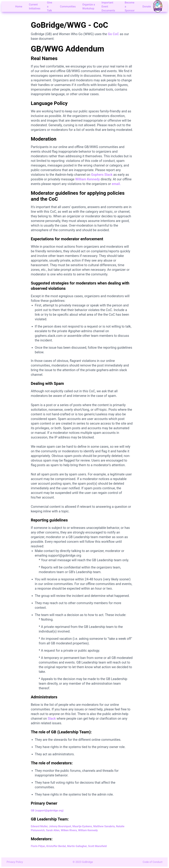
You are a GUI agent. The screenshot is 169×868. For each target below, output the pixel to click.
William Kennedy (88, 179)
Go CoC (113, 34)
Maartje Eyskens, (83, 826)
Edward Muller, (40, 826)
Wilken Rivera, (69, 830)
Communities (68, 7)
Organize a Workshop (89, 7)
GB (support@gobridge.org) (47, 810)
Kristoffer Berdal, (56, 846)
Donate (147, 7)
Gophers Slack (102, 175)
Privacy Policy (15, 862)
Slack (52, 718)
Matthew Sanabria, (104, 826)
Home (19, 7)
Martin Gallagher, (77, 846)
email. (116, 184)
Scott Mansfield (97, 846)
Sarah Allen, (53, 830)
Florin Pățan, (38, 846)
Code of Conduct (153, 862)
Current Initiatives (35, 7)
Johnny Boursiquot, (60, 826)
